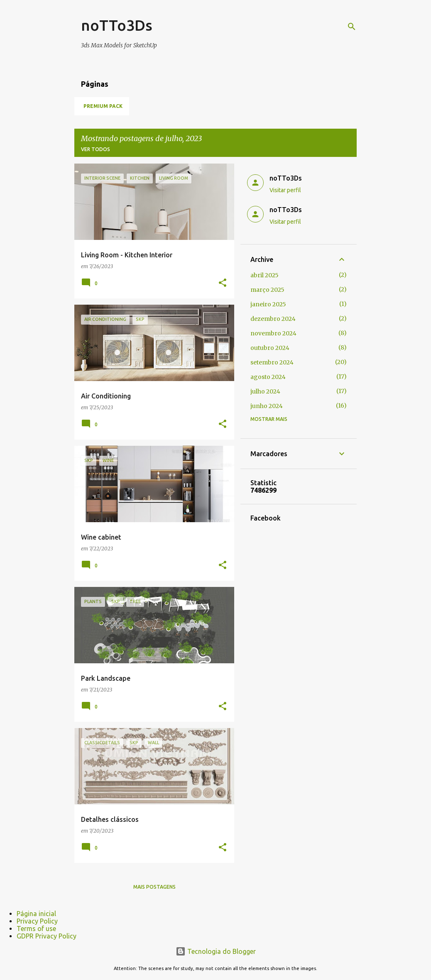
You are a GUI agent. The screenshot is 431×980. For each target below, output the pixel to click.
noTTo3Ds (117, 25)
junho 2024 (267, 406)
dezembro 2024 (273, 319)
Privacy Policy (37, 921)
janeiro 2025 (268, 304)
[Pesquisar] (352, 27)
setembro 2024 (272, 362)
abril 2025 (264, 275)
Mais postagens (154, 887)
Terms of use (36, 929)
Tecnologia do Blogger (216, 951)
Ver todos (96, 149)
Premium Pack (103, 106)
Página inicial (36, 914)
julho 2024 (265, 391)
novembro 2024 (273, 333)
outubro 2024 (270, 348)
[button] (223, 283)
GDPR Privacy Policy (47, 936)
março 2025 (267, 290)
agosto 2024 (268, 377)
